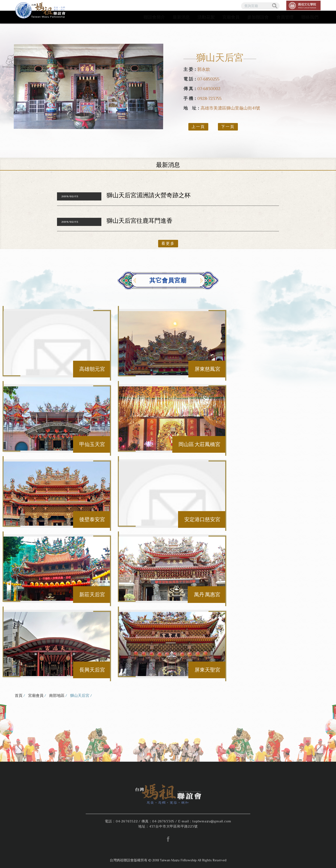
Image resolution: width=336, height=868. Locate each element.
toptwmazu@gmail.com (212, 821)
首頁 (19, 696)
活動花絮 (206, 17)
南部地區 (57, 696)
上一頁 (198, 127)
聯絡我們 (310, 17)
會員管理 (285, 17)
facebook (168, 839)
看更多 (168, 243)
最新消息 (181, 17)
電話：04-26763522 (121, 821)
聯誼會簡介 (154, 17)
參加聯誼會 (258, 17)
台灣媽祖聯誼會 (41, 12)
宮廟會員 (231, 17)
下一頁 (228, 127)
